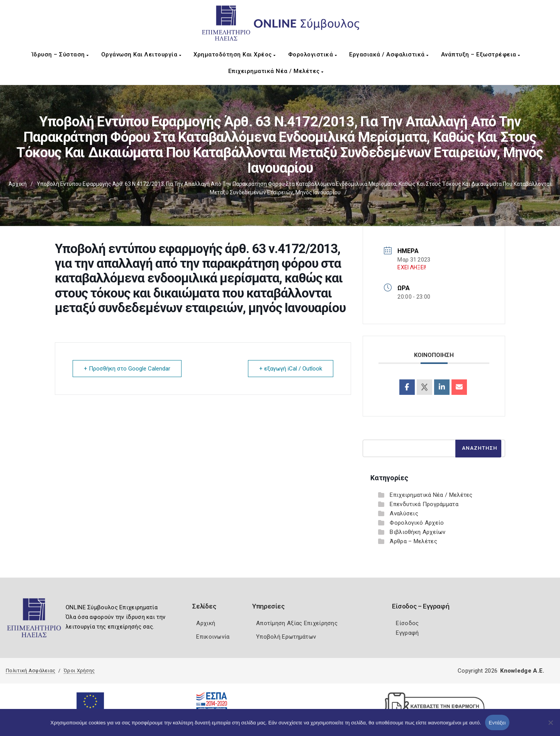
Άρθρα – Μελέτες (413, 541)
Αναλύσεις (404, 513)
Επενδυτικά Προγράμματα (424, 504)
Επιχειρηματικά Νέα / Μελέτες (276, 71)
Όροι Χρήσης (79, 671)
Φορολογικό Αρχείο (417, 523)
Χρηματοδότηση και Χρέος (235, 54)
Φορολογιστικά (313, 54)
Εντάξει (497, 723)
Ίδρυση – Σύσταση (60, 54)
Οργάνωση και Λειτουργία (141, 54)
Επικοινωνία (213, 637)
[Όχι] (550, 726)
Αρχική (18, 184)
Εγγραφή (407, 633)
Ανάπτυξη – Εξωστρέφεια (481, 54)
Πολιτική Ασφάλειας (31, 671)
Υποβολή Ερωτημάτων (286, 637)
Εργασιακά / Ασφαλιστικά (389, 54)
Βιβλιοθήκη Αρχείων (417, 532)
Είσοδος (407, 623)
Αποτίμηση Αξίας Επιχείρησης (297, 623)
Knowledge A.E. (522, 671)
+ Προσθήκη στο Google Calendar (127, 369)
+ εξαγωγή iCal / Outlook (291, 369)
